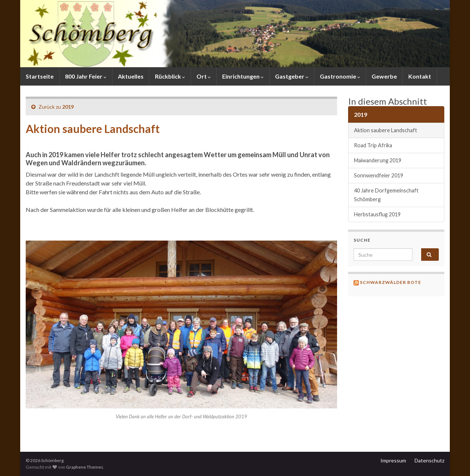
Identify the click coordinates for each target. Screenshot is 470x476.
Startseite (40, 76)
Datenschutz (429, 460)
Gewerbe (384, 76)
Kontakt (420, 76)
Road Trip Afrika (373, 145)
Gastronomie (340, 76)
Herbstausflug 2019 (377, 214)
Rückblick (170, 76)
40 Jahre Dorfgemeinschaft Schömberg (386, 195)
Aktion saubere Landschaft (386, 130)
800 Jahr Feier (86, 76)
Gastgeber (292, 76)
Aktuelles (131, 76)
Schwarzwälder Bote (391, 282)
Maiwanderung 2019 (378, 160)
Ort (204, 76)
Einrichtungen (243, 76)
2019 (68, 107)
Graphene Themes (85, 467)
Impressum (393, 460)
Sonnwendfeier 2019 (379, 175)
